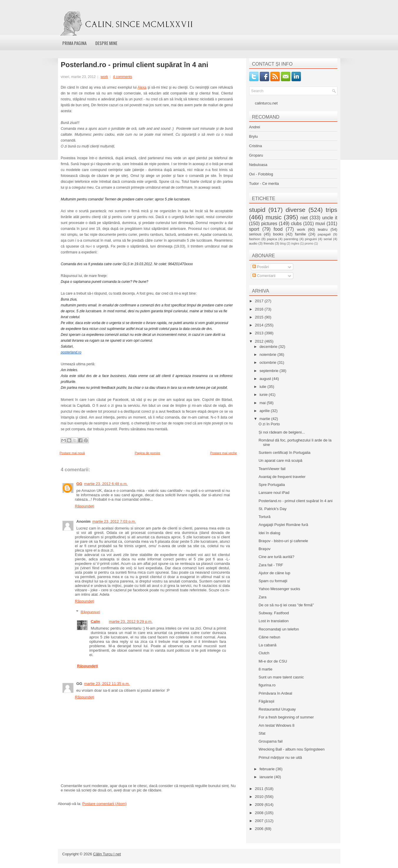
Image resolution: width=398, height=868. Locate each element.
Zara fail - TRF (271, 565)
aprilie (265, 411)
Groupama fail (271, 741)
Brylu (254, 136)
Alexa (142, 87)
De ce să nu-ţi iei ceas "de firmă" (286, 605)
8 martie (265, 669)
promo (309, 244)
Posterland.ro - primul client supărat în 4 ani (135, 65)
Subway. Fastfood (274, 613)
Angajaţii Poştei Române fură (283, 525)
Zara (263, 597)
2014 (260, 325)
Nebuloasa (258, 165)
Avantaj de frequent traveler (282, 477)
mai (263, 403)
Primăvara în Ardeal (275, 693)
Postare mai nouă (72, 453)
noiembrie (268, 355)
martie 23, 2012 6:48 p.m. (106, 484)
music (274, 217)
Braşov (264, 549)
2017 (260, 301)
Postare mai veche (223, 453)
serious (255, 234)
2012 (260, 341)
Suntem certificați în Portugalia (284, 453)
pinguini (311, 239)
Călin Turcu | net (107, 854)
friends (269, 243)
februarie (268, 769)
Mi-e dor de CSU (273, 661)
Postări (261, 267)
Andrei (255, 127)
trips (331, 210)
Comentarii (264, 276)
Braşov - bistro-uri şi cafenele (283, 541)
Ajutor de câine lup (274, 573)
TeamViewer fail (272, 469)
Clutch (264, 653)
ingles (295, 244)
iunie (264, 395)
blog (283, 244)
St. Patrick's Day (273, 509)
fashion (255, 239)
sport (254, 229)
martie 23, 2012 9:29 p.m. (131, 621)
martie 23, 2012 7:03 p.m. (114, 521)
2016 (260, 309)
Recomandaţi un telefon (279, 629)
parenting (291, 239)
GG (79, 484)
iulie (263, 387)
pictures (269, 224)
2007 (260, 821)
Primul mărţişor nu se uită (280, 757)
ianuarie (267, 777)
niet (304, 218)
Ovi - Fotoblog (261, 174)
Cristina (256, 146)
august (266, 379)
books (278, 234)
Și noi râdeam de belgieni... (282, 432)
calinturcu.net (266, 103)
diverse (295, 210)
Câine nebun (269, 637)
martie (265, 419)
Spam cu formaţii (273, 581)
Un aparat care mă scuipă (280, 460)
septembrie (269, 371)
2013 (260, 333)
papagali (324, 234)
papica (272, 239)
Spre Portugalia (272, 485)
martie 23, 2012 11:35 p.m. (107, 684)
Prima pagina (74, 43)
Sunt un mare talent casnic (281, 677)
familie (301, 234)
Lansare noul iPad (274, 493)
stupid (257, 210)
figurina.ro (267, 685)
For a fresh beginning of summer (286, 717)
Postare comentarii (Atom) (105, 804)
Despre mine (106, 43)
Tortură (264, 517)
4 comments (123, 77)
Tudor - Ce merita (264, 184)
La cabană (268, 645)
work (104, 77)
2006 (260, 829)
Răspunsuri (90, 612)
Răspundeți (85, 506)
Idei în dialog (269, 533)
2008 (260, 813)
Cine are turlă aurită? (276, 557)
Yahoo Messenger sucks (279, 589)
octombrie (268, 362)
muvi (320, 224)
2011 (260, 789)
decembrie (269, 347)
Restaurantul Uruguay (277, 709)
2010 (260, 797)
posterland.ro (71, 352)
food (278, 229)
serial (328, 239)
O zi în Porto (269, 424)
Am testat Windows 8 (277, 725)
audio (253, 243)
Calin (96, 621)
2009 (260, 805)
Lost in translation (274, 621)
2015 (260, 317)
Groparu (256, 155)
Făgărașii (266, 701)
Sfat (262, 733)
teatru (323, 229)
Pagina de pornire (148, 453)
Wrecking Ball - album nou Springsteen (292, 749)
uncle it (330, 218)
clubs (296, 224)
